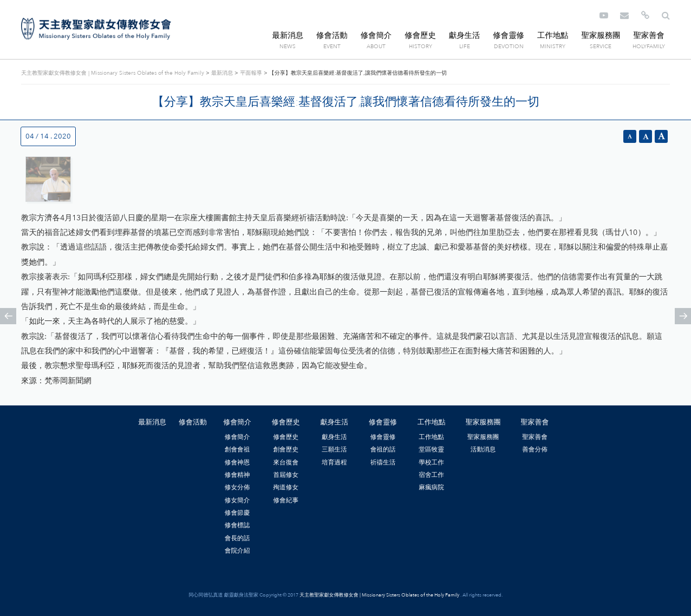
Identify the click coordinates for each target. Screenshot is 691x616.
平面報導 (251, 73)
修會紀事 (286, 500)
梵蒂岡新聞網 (68, 381)
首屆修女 (286, 475)
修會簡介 (376, 35)
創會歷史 (286, 449)
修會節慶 (237, 513)
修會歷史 (420, 35)
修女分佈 (237, 487)
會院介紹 (237, 551)
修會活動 (332, 35)
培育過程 (334, 462)
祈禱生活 (383, 462)
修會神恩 (237, 462)
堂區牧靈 (431, 449)
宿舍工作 (431, 475)
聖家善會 (649, 35)
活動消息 (483, 449)
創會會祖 (237, 449)
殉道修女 (286, 487)
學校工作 (431, 462)
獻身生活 (465, 35)
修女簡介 (237, 500)
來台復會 (286, 462)
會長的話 (237, 538)
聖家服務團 (601, 35)
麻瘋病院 (431, 487)
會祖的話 (383, 449)
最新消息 (288, 35)
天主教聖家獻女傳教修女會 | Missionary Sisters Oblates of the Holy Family (96, 29)
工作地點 (553, 35)
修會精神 (237, 475)
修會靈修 (509, 35)
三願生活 (334, 449)
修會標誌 (237, 525)
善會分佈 (535, 449)
